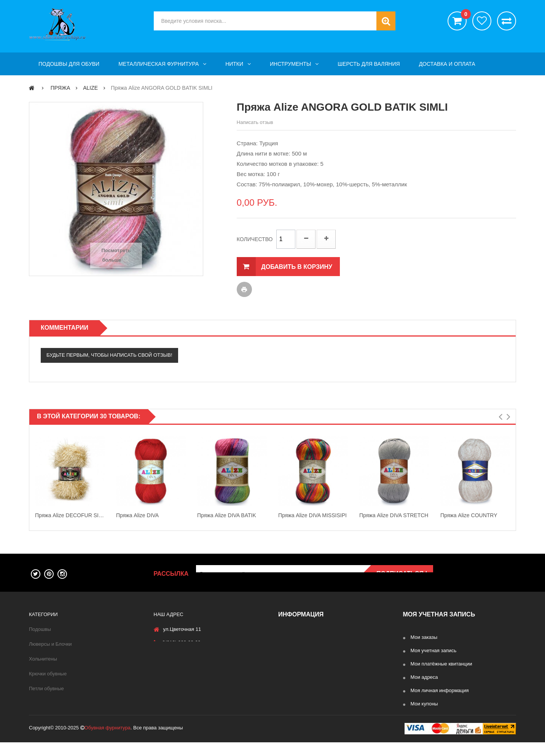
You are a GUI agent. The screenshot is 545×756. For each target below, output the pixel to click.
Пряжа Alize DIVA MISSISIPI (312, 515)
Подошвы (40, 629)
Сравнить (507, 21)
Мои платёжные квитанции (441, 664)
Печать (244, 289)
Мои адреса (424, 677)
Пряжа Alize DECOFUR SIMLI (70, 515)
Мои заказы (424, 637)
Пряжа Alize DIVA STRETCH (394, 515)
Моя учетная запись (434, 650)
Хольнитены (43, 659)
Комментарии (65, 328)
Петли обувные (46, 688)
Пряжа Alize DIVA (137, 515)
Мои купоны (424, 704)
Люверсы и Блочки (50, 644)
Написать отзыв (255, 122)
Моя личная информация (440, 690)
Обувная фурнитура (108, 741)
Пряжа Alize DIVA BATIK (227, 515)
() (464, 15)
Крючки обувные (48, 674)
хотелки (482, 21)
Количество (255, 239)
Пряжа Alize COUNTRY (469, 515)
